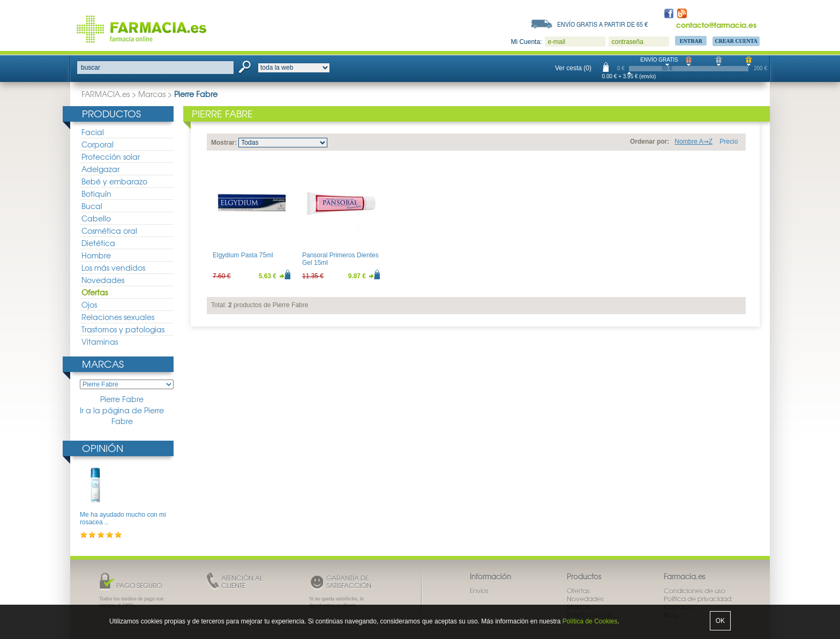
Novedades (103, 280)
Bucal (92, 206)
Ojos (89, 304)
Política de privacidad (697, 599)
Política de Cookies (590, 621)
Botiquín (96, 194)
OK (720, 621)
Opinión (103, 448)
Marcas (152, 94)
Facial (93, 132)
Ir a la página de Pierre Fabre (122, 416)
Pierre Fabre (122, 399)
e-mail (556, 42)
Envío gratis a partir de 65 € (603, 24)
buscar (91, 68)
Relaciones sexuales (118, 317)
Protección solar (111, 157)
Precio (729, 142)
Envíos (479, 591)
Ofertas (95, 292)
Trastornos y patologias (123, 329)
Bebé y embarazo (114, 181)
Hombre (96, 255)
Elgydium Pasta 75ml (243, 255)
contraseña (627, 42)
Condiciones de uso (695, 591)
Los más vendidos (113, 268)
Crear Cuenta (736, 41)
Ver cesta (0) (573, 68)
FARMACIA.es (106, 94)
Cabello (96, 218)
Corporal (97, 144)
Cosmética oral (109, 231)
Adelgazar (100, 169)
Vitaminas (100, 341)
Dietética (98, 243)
